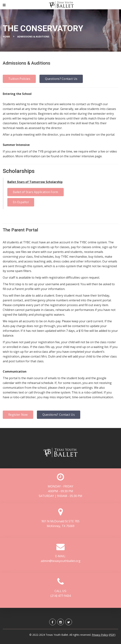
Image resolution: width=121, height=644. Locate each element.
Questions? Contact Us (61, 79)
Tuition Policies (19, 79)
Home (6, 37)
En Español (21, 202)
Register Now (18, 415)
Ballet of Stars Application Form (36, 192)
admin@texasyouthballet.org (61, 561)
